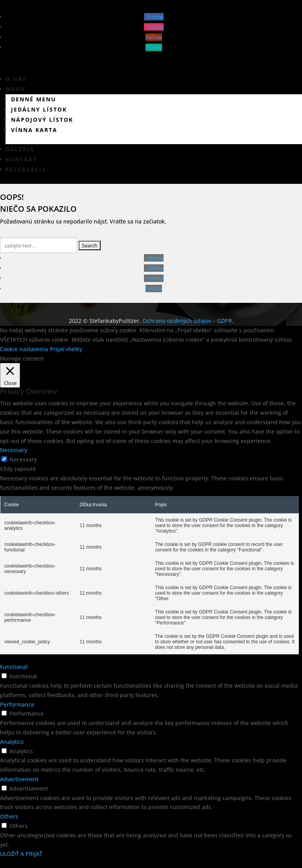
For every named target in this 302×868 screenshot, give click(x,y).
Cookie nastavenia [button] (24, 349)
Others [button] (9, 816)
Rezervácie (26, 169)
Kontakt (21, 159)
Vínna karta (34, 130)
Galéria (20, 149)
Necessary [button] (14, 450)
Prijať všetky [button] (66, 349)
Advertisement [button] (19, 779)
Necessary (23, 459)
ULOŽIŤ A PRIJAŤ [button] (21, 854)
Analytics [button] (12, 742)
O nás (16, 79)
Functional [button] (14, 667)
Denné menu (34, 99)
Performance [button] (17, 704)
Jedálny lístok (39, 109)
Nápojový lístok (42, 120)
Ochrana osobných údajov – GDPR (187, 321)
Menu (16, 89)
